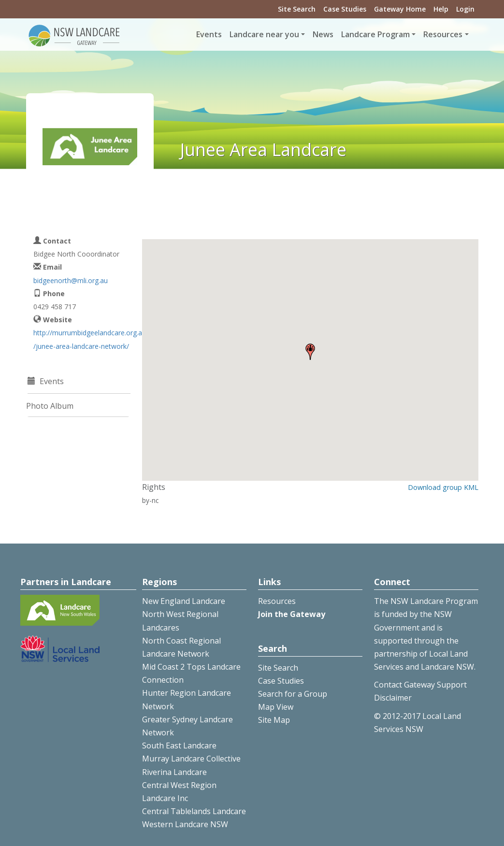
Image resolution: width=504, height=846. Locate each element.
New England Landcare (184, 601)
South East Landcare (179, 746)
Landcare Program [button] (375, 34)
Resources (277, 601)
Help (441, 9)
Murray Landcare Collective (191, 759)
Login (465, 9)
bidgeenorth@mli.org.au (71, 280)
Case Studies (345, 9)
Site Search (297, 9)
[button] (310, 352)
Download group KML (443, 487)
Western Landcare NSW (185, 824)
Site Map (274, 720)
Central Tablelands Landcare (194, 811)
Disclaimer (393, 698)
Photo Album (50, 406)
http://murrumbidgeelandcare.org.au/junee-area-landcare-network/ (90, 339)
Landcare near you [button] (264, 34)
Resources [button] (443, 34)
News (323, 34)
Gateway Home (400, 9)
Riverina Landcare (174, 772)
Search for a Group (293, 694)
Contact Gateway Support (420, 685)
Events (209, 34)
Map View (276, 707)
